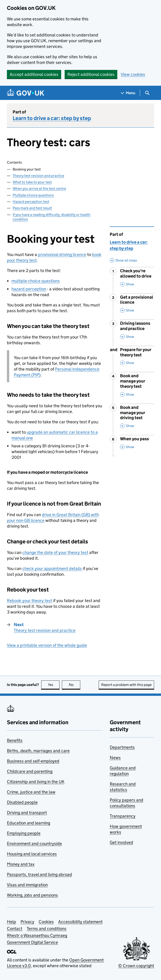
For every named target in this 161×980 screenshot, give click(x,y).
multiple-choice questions (36, 281)
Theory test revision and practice (38, 176)
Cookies (46, 922)
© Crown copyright (136, 966)
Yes (54, 685)
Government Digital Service (32, 942)
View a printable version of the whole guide (47, 645)
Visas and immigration (27, 885)
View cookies (133, 74)
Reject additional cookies (91, 74)
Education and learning (29, 823)
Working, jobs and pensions (32, 895)
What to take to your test (32, 182)
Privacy (27, 922)
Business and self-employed (33, 761)
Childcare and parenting (30, 771)
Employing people (24, 833)
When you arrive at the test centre (39, 189)
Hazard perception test (31, 202)
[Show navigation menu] (128, 93)
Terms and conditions (47, 929)
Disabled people (22, 802)
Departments (122, 747)
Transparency (123, 816)
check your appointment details (52, 568)
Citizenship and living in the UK (36, 782)
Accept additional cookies (34, 74)
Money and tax (21, 864)
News (115, 758)
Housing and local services (32, 854)
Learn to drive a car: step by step (52, 118)
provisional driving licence (62, 255)
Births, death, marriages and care (38, 751)
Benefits (15, 740)
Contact (15, 929)
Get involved (121, 842)
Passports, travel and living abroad (39, 874)
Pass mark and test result (32, 208)
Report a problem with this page (126, 685)
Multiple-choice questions (33, 195)
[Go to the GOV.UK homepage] (26, 93)
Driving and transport (27, 813)
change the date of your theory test (55, 552)
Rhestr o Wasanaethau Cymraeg (37, 935)
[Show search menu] (147, 93)
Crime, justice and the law (31, 792)
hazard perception (29, 289)
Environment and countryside (34, 844)
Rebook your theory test (30, 601)
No (75, 685)
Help (11, 922)
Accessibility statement (80, 922)
